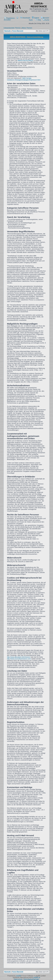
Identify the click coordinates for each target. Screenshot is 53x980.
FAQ (38, 20)
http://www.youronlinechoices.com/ (19, 659)
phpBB (18, 976)
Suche (46, 20)
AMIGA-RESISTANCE (25, 60)
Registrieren (9, 18)
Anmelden (11, 19)
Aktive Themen (27, 28)
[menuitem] (26, 18)
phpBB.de (37, 977)
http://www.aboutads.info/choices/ (19, 657)
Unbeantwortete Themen (12, 28)
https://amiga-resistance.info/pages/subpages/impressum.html (24, 79)
